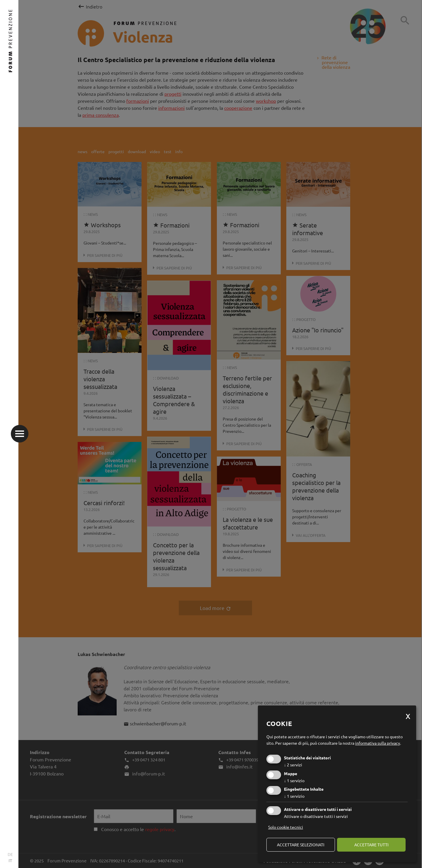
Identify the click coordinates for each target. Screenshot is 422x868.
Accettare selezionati (301, 845)
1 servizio (294, 780)
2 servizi (293, 765)
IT (10, 860)
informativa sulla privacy (378, 743)
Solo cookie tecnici (286, 827)
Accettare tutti (371, 845)
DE (10, 854)
